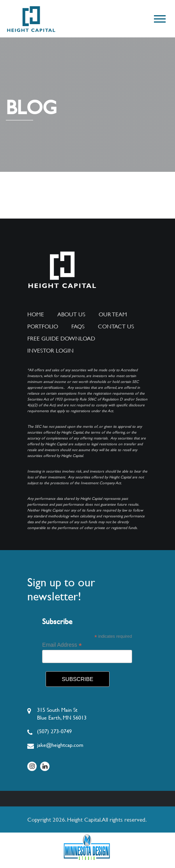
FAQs (78, 326)
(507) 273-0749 (54, 731)
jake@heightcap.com (60, 745)
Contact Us (116, 326)
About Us (71, 314)
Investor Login (50, 351)
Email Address (62, 645)
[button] (159, 17)
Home (36, 314)
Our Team (113, 314)
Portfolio (43, 326)
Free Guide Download (61, 339)
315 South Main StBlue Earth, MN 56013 (62, 714)
